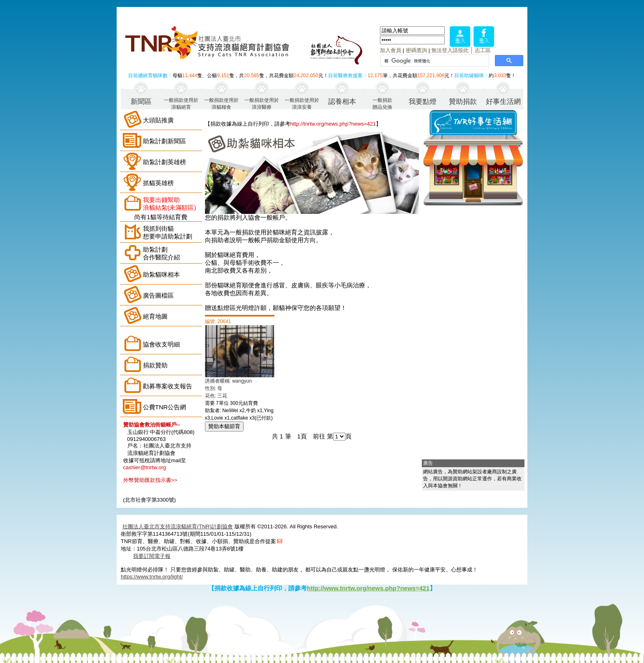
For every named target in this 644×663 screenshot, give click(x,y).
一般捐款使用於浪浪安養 (302, 103)
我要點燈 (423, 102)
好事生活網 (503, 102)
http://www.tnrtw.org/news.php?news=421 (368, 588)
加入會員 (391, 50)
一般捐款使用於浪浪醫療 (262, 103)
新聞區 (141, 102)
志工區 (483, 50)
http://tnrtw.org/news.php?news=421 (333, 124)
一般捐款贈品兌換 (382, 103)
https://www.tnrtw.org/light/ (152, 577)
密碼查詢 (416, 50)
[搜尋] (434, 61)
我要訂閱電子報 (152, 556)
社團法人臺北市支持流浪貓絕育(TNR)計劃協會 (178, 526)
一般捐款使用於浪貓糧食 (221, 103)
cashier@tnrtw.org (145, 467)
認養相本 (342, 102)
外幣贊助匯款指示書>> (150, 480)
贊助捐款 (463, 102)
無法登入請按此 (450, 50)
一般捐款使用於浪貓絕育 (181, 103)
